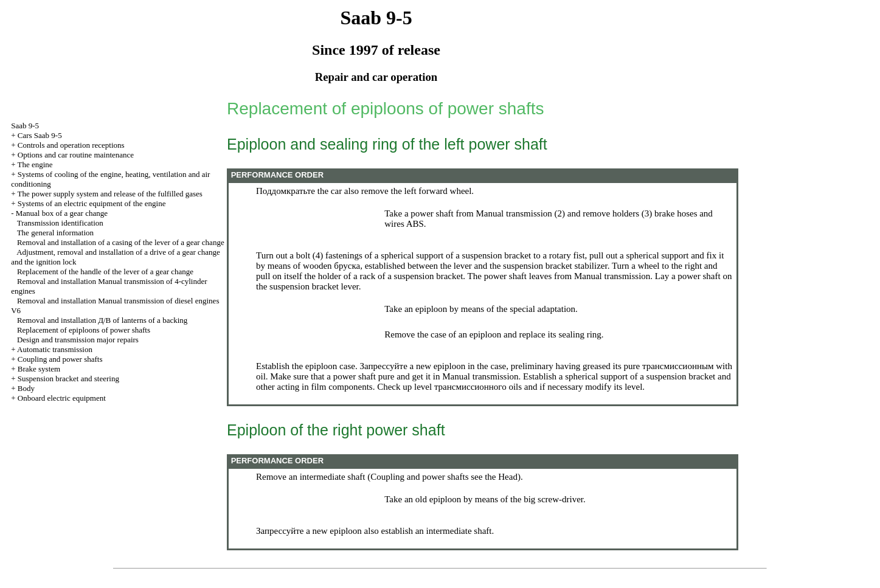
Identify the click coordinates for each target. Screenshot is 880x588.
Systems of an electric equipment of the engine (92, 203)
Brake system (39, 369)
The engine (35, 164)
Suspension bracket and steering (68, 379)
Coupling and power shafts (60, 359)
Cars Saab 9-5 (40, 135)
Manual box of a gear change (62, 213)
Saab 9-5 (25, 126)
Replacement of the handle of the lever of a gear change (105, 272)
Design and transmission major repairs (78, 340)
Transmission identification (60, 223)
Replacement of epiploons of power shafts (84, 330)
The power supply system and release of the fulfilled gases (110, 194)
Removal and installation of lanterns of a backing (102, 320)
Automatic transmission (55, 349)
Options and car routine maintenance (76, 155)
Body (26, 388)
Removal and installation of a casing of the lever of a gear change (121, 242)
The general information (55, 233)
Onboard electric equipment (62, 398)
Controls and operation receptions (71, 145)
